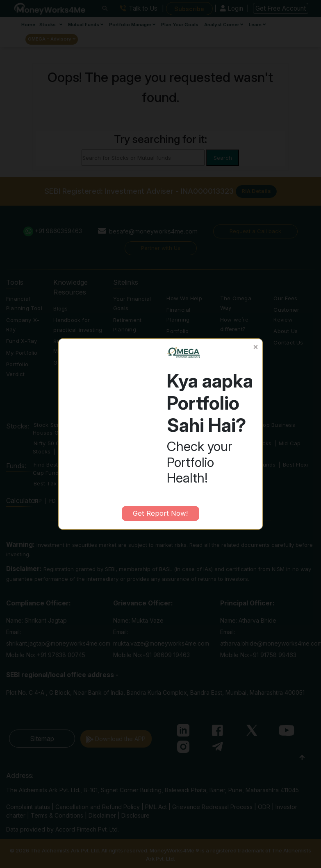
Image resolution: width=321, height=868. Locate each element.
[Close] (256, 347)
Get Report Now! (160, 513)
